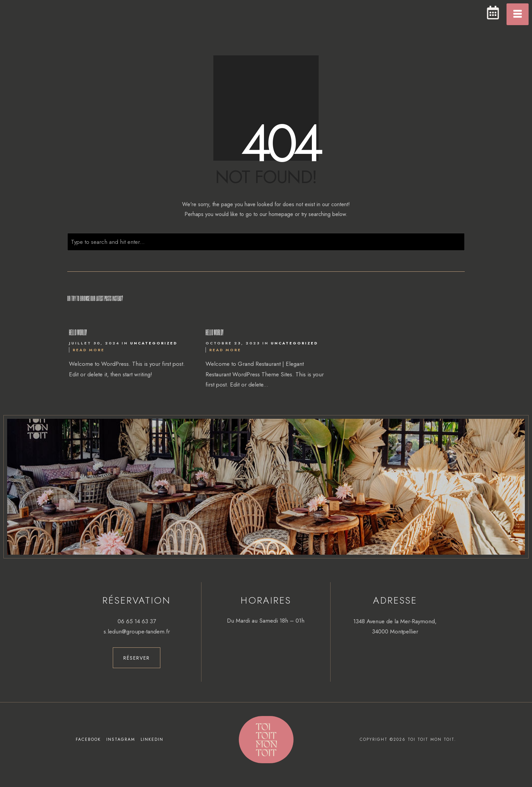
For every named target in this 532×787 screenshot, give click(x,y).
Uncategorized (154, 343)
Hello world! (78, 332)
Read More (89, 350)
